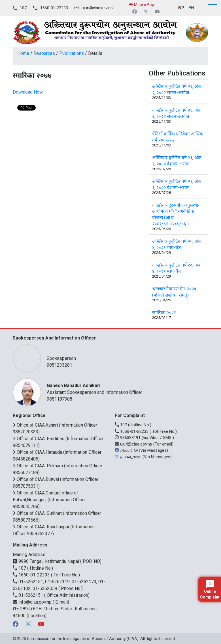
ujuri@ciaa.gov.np (97, 8)
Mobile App (141, 5)
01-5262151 (28, 595)
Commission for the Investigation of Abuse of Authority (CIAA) (83, 639)
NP (181, 8)
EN (191, 8)
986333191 (128, 438)
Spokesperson (125, 355)
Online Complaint (210, 590)
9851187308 (59, 399)
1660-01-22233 (54, 8)
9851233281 (59, 365)
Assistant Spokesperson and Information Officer (125, 389)
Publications (72, 53)
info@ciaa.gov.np (33, 602)
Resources (44, 53)
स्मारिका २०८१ (164, 313)
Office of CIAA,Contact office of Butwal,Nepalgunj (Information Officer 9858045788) (49, 500)
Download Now (28, 92)
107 (23, 8)
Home (23, 53)
